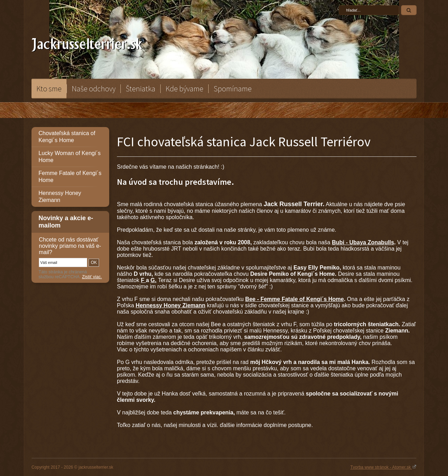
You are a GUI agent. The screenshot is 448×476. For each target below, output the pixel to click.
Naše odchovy (94, 89)
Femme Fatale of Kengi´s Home (70, 177)
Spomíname (233, 89)
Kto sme (49, 89)
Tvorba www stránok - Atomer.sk (383, 467)
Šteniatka (141, 89)
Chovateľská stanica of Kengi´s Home (67, 137)
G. (153, 280)
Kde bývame (184, 89)
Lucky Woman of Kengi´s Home (70, 157)
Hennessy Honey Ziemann (60, 197)
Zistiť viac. (92, 277)
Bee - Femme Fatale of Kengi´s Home (295, 299)
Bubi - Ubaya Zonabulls (363, 242)
